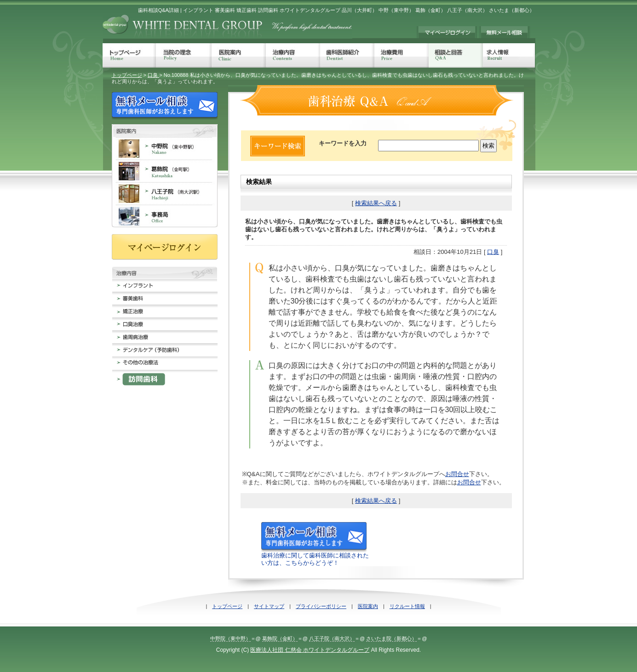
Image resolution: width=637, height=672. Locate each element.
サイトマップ (269, 606)
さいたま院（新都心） (391, 638)
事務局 (165, 216)
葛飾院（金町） (280, 638)
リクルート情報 (407, 606)
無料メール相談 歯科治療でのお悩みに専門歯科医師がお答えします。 (505, 32)
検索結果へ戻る (376, 203)
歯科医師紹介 (347, 55)
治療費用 (402, 55)
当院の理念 (184, 55)
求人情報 (509, 55)
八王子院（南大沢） (332, 638)
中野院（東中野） (230, 638)
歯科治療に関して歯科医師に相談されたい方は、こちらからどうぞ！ (315, 555)
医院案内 (239, 55)
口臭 (153, 75)
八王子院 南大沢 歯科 (165, 193)
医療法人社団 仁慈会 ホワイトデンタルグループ (310, 650)
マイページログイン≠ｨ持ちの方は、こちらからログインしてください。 (447, 32)
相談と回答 (456, 55)
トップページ (129, 55)
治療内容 (293, 55)
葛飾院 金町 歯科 (165, 171)
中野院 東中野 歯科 (165, 148)
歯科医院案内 (165, 131)
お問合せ (457, 474)
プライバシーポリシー (321, 606)
